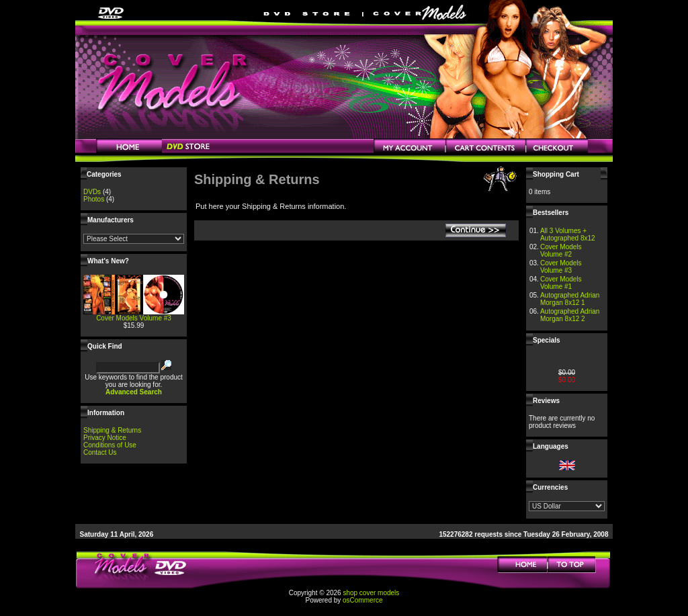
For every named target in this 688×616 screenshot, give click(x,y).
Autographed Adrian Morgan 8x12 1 (570, 299)
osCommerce (362, 600)
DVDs (92, 192)
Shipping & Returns (112, 430)
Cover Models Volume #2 (561, 251)
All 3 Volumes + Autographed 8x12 (568, 234)
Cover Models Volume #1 (561, 283)
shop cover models (371, 593)
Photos (94, 199)
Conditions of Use (110, 445)
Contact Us (100, 452)
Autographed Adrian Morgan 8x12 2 (570, 315)
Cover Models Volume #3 (134, 318)
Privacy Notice (105, 438)
